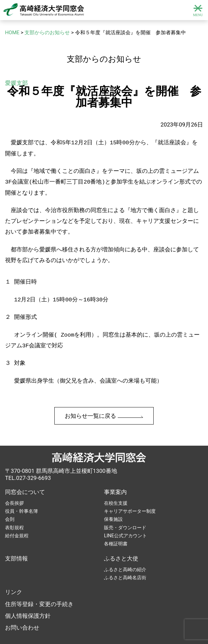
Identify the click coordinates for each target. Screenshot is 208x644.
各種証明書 (116, 532)
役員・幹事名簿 (21, 499)
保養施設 (113, 507)
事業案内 (115, 480)
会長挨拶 (14, 491)
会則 (10, 507)
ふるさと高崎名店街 (125, 565)
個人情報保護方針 (28, 604)
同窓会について (25, 480)
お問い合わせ (22, 615)
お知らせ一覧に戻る (104, 404)
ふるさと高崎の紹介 (125, 557)
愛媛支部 (16, 83)
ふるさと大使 (121, 546)
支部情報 (16, 546)
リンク (14, 580)
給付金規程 (17, 524)
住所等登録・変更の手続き (39, 592)
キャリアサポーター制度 (130, 499)
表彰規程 (14, 515)
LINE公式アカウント (125, 524)
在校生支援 (116, 491)
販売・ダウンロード (125, 515)
